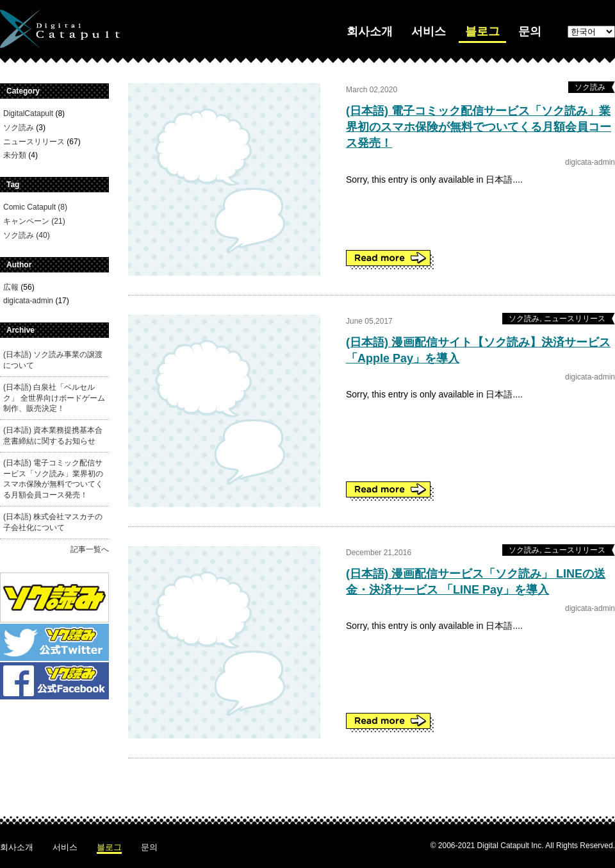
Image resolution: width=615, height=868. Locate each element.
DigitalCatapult (28, 113)
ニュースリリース (34, 142)
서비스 (429, 31)
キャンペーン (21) (34, 221)
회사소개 (370, 31)
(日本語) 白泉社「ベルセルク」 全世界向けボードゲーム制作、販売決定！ (54, 398)
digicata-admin (28, 301)
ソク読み (19, 128)
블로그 (482, 31)
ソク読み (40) (27, 235)
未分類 (15, 155)
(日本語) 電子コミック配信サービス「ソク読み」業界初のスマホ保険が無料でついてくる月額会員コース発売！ (479, 127)
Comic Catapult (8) (35, 207)
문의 (530, 31)
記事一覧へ (90, 549)
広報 (11, 287)
